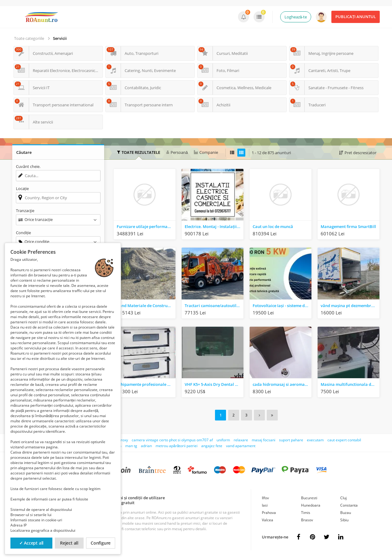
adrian (146, 445)
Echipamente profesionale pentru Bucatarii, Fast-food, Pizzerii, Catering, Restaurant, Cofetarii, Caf (146, 384)
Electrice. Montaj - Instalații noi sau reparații (214, 226)
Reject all (69, 543)
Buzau (346, 512)
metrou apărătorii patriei (177, 445)
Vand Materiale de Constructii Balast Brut (146, 306)
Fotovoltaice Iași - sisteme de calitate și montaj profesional (282, 306)
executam (315, 439)
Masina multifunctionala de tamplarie (350, 384)
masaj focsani (264, 439)
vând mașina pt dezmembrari (349, 306)
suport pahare (291, 439)
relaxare (241, 439)
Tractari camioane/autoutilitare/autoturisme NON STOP (214, 306)
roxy (124, 439)
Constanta (349, 505)
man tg (131, 445)
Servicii (60, 38)
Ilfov (265, 497)
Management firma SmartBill (348, 226)
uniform (223, 439)
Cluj (343, 497)
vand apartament (241, 445)
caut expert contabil (344, 439)
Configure (101, 543)
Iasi (265, 505)
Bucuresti (309, 497)
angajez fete (212, 445)
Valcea (268, 519)
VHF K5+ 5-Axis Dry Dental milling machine (214, 384)
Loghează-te (296, 17)
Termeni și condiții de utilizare (136, 497)
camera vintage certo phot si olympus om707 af (172, 439)
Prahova (269, 512)
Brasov (307, 519)
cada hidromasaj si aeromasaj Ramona (282, 384)
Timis (306, 512)
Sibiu (344, 519)
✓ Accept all (32, 543)
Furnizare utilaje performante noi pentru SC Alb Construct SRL (146, 226)
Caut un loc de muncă (273, 226)
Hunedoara (311, 505)
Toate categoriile (29, 38)
